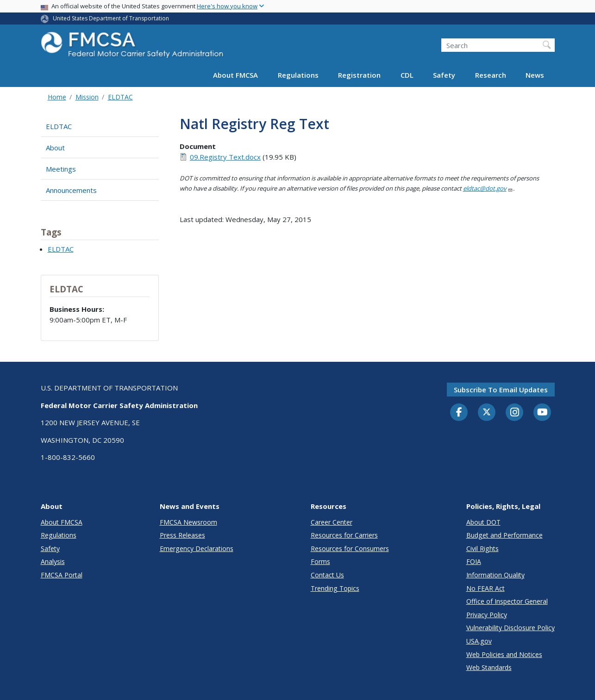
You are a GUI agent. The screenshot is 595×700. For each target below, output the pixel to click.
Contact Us (327, 575)
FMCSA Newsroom (188, 522)
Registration (359, 75)
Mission (87, 97)
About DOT (483, 522)
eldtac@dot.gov (488, 188)
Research (491, 75)
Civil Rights (482, 548)
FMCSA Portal (62, 575)
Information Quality (495, 575)
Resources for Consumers (350, 548)
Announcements (71, 190)
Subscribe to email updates (501, 390)
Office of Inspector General (507, 601)
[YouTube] (542, 413)
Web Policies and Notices (504, 654)
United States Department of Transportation (111, 18)
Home (57, 97)
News (535, 75)
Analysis (53, 561)
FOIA (474, 561)
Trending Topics (335, 588)
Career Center (332, 522)
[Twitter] (487, 412)
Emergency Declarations (197, 548)
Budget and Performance (504, 535)
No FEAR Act (485, 588)
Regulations (298, 75)
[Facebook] (459, 413)
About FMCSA (235, 75)
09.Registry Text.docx (225, 157)
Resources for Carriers (344, 535)
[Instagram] (514, 413)
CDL (407, 75)
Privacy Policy (487, 615)
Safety (444, 75)
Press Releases (182, 535)
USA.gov (479, 641)
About (55, 148)
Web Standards (489, 667)
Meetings (61, 169)
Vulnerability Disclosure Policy (510, 628)
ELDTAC (120, 97)
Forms (320, 561)
